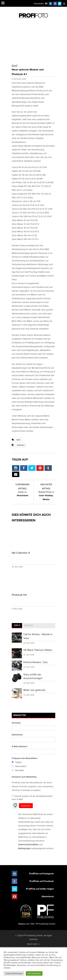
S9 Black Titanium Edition (38, 650)
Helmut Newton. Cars (35, 662)
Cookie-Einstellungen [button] (14, 973)
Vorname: (16, 723)
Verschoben (22, 494)
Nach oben (34, 944)
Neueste (29, 625)
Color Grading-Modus (46, 496)
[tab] (17, 626)
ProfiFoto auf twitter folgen (40, 889)
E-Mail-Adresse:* (20, 746)
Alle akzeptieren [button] (34, 973)
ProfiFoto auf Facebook (42, 881)
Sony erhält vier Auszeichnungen (33, 676)
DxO (18, 440)
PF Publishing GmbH (45, 914)
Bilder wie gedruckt (34, 690)
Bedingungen (25, 848)
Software (21, 445)
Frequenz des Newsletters (25, 758)
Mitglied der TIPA (26, 914)
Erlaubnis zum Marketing (24, 777)
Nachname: (17, 735)
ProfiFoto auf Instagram (41, 874)
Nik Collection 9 (21, 553)
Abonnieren (48, 896)
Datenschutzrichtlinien (28, 844)
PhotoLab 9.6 (19, 595)
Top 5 (17, 625)
